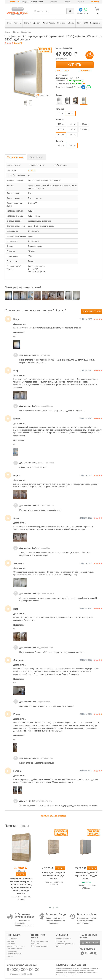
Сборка (67, 2)
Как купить (11, 941)
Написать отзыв (92, 311)
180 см (72, 135)
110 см (61, 124)
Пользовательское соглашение (14, 950)
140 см (61, 129)
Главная (8, 32)
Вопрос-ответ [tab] (37, 157)
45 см (60, 113)
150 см (72, 129)
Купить (74, 65)
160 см (84, 129)
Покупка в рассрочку (40, 941)
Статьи (10, 956)
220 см (61, 145)
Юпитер (32, 170)
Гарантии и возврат (39, 946)
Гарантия (80, 2)
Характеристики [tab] (15, 157)
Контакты (95, 2)
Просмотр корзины (63, 939)
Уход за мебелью (14, 954)
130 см (84, 124)
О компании (12, 939)
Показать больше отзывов (54, 816)
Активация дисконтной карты (65, 945)
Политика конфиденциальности (16, 945)
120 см (72, 124)
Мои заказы (60, 941)
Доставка (53, 2)
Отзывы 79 (13, 43)
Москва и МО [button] (15, 2)
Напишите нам (90, 943)
